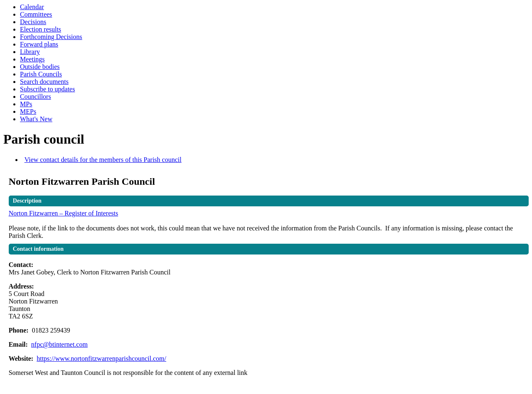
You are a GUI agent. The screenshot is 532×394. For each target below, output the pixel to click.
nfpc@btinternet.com (59, 344)
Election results (41, 29)
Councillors (36, 97)
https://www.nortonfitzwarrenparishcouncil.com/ (101, 359)
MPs (26, 104)
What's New (36, 119)
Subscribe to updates (47, 89)
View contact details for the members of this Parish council (103, 160)
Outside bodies (40, 67)
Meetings (32, 59)
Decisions (33, 22)
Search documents (44, 82)
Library (30, 52)
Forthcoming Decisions (51, 37)
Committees (36, 14)
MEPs (28, 111)
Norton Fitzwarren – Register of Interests (63, 213)
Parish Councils (41, 74)
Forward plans (39, 44)
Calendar (32, 7)
